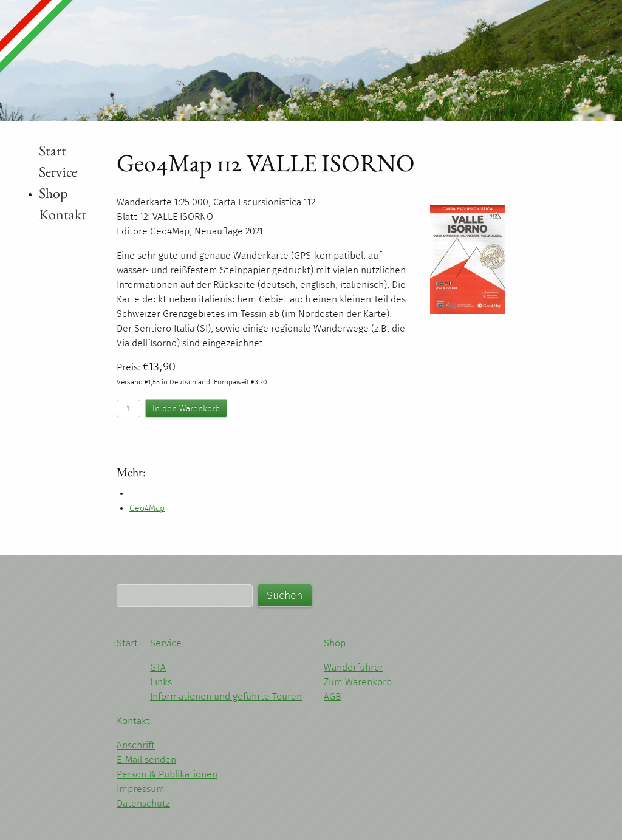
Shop (53, 193)
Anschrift (136, 745)
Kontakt (63, 214)
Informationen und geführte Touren (226, 696)
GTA (158, 667)
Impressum (141, 789)
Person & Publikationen (167, 774)
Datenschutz (143, 803)
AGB (333, 696)
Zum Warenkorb (358, 682)
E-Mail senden (146, 760)
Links (161, 682)
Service (58, 172)
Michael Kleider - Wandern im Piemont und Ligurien (100, 54)
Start (53, 150)
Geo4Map (147, 508)
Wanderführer (354, 667)
